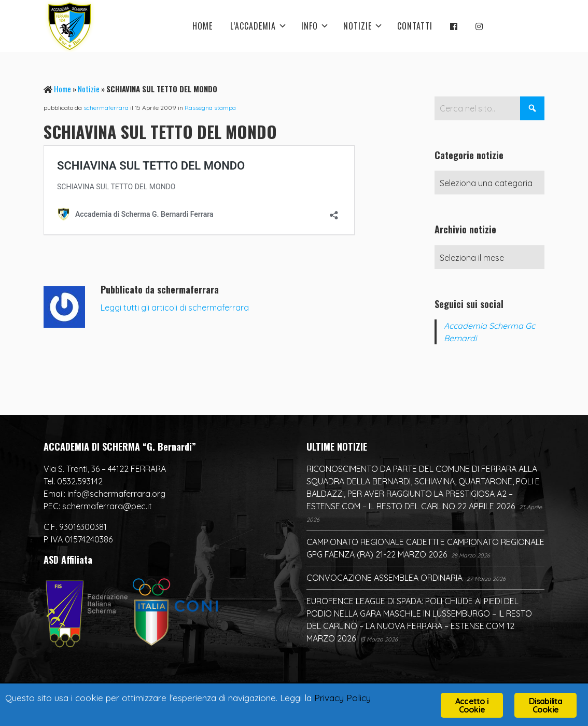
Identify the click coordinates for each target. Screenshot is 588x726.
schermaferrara (106, 108)
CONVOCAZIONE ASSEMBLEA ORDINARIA (384, 578)
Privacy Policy (342, 698)
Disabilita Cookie (546, 705)
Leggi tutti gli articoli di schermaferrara (175, 308)
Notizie (89, 89)
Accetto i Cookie (472, 705)
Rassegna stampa (210, 108)
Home (62, 89)
